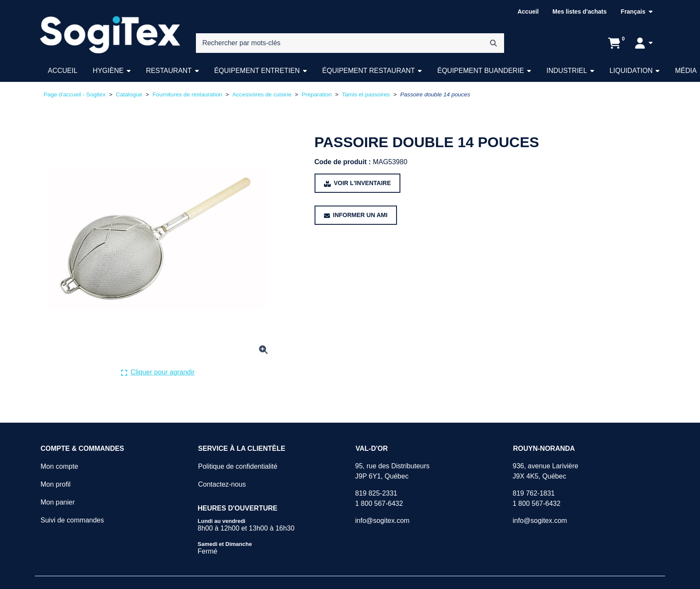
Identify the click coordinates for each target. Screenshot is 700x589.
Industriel (567, 71)
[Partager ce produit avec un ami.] (356, 215)
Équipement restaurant (369, 71)
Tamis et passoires (366, 94)
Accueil (528, 12)
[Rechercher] (493, 43)
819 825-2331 (376, 493)
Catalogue (129, 94)
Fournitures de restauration (187, 94)
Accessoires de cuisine (262, 94)
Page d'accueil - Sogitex (74, 94)
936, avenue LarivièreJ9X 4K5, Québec (545, 471)
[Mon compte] (644, 43)
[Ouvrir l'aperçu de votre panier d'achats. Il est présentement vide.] (614, 43)
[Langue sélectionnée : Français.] (637, 12)
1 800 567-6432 (379, 503)
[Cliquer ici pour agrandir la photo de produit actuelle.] (158, 372)
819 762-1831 (534, 493)
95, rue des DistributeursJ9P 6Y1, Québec (392, 471)
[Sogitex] (110, 35)
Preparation (317, 94)
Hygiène (108, 71)
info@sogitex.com (382, 521)
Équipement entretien (257, 71)
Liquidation (631, 71)
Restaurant (169, 71)
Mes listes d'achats (579, 12)
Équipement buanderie (480, 71)
